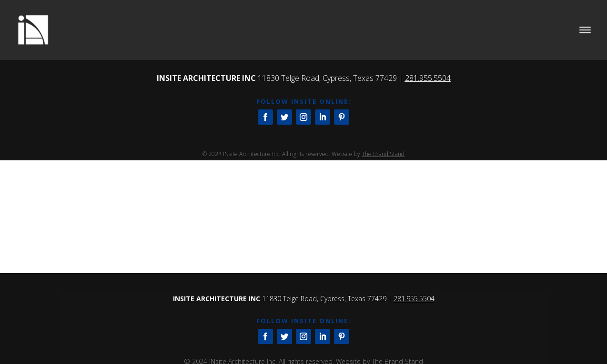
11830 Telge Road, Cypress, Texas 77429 (327, 78)
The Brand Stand (383, 154)
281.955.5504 (428, 78)
